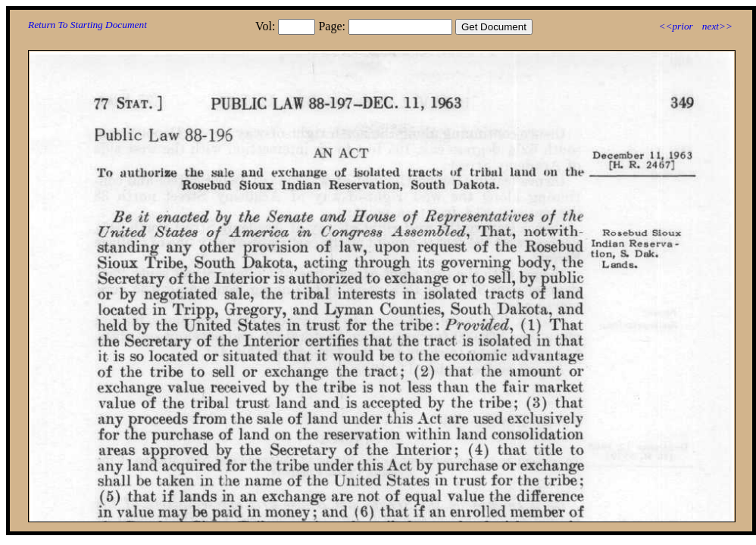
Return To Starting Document (87, 25)
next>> (717, 26)
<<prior (675, 26)
